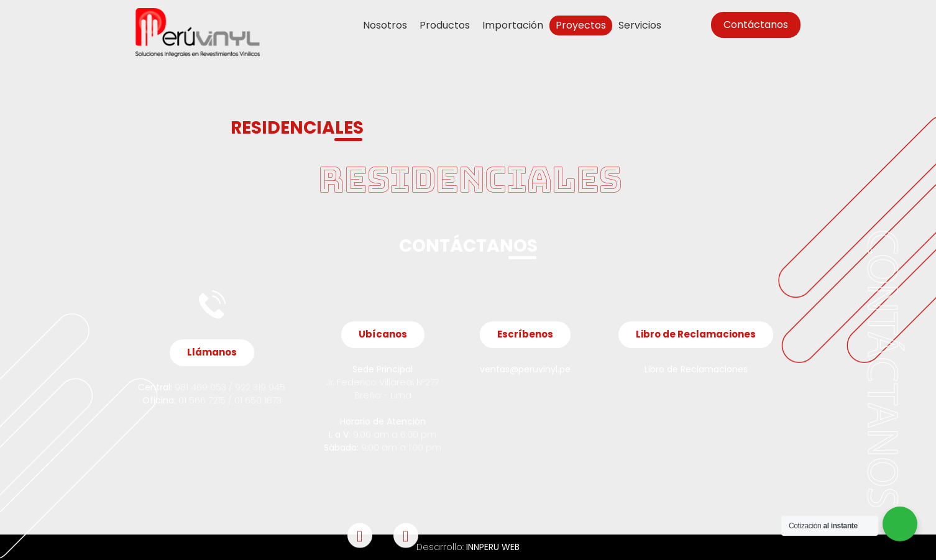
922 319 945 (260, 387)
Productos (445, 25)
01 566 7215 (202, 400)
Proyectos (581, 25)
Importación (513, 25)
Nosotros (385, 25)
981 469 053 (199, 387)
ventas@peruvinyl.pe (525, 369)
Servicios (640, 25)
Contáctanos (756, 25)
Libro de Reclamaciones (696, 369)
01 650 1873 (258, 400)
